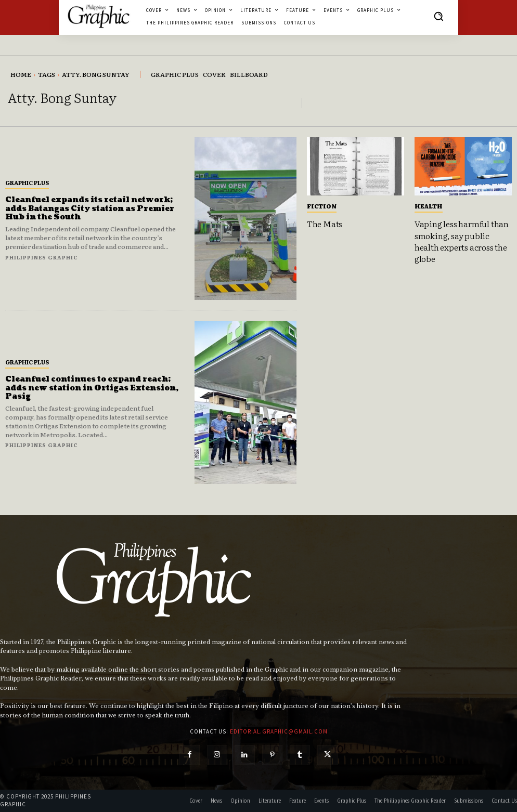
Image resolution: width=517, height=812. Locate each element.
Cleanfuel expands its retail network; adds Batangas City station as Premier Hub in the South (90, 209)
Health (429, 206)
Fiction (322, 206)
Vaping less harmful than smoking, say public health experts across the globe (462, 241)
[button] (438, 16)
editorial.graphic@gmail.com (279, 731)
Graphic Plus (27, 182)
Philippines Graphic (42, 257)
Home (21, 74)
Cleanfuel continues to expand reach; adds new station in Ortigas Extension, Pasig (92, 388)
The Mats (325, 224)
